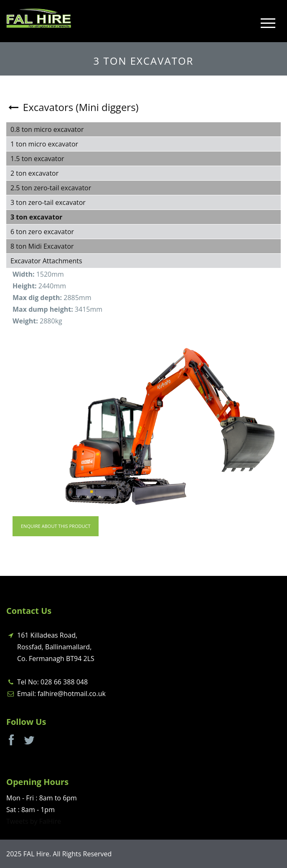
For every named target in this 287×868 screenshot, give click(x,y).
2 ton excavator (34, 173)
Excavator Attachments (46, 261)
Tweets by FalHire (34, 821)
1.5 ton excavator (37, 159)
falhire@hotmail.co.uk (72, 694)
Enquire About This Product (56, 526)
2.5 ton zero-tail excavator (51, 188)
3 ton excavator (36, 217)
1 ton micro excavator (44, 144)
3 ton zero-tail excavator (48, 202)
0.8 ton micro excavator (47, 129)
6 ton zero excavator (42, 232)
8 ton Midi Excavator (42, 246)
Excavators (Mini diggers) (72, 107)
